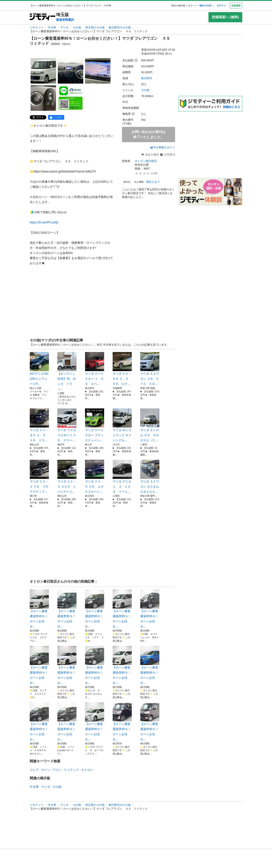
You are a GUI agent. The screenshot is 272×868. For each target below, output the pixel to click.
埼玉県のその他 (95, 27)
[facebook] (56, 117)
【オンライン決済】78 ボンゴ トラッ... (67, 371)
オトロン (87, 770)
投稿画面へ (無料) (225, 17)
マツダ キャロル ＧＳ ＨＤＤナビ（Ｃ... (150, 425)
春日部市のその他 (120, 27)
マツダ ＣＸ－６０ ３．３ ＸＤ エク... (122, 369)
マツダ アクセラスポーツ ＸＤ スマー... (67, 425)
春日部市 (147, 78)
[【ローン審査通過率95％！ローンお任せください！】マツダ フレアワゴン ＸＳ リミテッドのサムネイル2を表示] (71, 71)
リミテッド (71, 770)
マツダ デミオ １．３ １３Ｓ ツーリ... (122, 477)
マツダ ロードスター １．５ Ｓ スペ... (95, 369)
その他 (77, 27)
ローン (46, 770)
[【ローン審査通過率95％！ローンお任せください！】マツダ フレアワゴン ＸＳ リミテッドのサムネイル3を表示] (98, 71)
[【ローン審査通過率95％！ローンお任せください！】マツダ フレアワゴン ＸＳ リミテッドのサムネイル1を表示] (43, 71)
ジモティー (37, 27)
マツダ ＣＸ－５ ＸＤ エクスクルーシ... (95, 477)
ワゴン (57, 770)
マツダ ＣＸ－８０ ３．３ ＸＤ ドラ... (39, 425)
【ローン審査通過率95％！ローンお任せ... (39, 609)
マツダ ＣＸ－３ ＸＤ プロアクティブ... (39, 477)
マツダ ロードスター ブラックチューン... (95, 425)
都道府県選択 (65, 20)
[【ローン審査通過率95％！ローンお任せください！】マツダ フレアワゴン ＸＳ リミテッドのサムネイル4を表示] (43, 98)
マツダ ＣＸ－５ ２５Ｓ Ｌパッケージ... (67, 477)
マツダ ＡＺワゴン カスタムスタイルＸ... (150, 477)
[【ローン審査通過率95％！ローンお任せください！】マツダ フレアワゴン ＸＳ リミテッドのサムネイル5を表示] (71, 98)
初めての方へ (206, 6)
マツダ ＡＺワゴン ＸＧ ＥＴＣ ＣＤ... (150, 369)
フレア (34, 770)
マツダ (64, 27)
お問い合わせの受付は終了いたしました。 (149, 134)
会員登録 (236, 6)
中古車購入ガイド (163, 147)
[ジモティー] (42, 17)
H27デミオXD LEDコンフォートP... (39, 369)
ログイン (221, 6)
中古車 (52, 27)
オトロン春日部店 (146, 161)
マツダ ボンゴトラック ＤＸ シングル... (122, 425)
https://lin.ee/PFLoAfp (44, 222)
